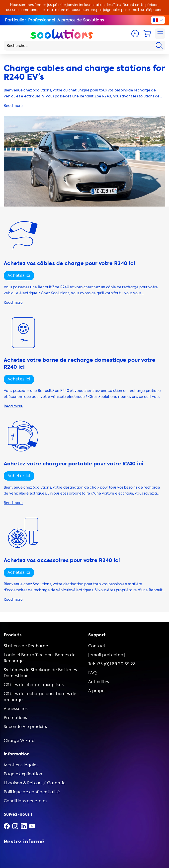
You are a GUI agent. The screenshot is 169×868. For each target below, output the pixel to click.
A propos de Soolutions (81, 20)
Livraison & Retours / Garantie (35, 783)
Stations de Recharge (26, 646)
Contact (97, 646)
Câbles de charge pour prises (34, 685)
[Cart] (147, 34)
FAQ (92, 673)
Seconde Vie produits (25, 727)
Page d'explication (23, 774)
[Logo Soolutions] (62, 34)
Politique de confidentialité (32, 792)
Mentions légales (21, 765)
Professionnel (42, 20)
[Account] (135, 34)
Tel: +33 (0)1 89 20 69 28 (112, 664)
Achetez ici (19, 275)
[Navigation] (160, 34)
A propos (97, 691)
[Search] (159, 46)
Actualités (99, 682)
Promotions (15, 718)
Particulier (16, 20)
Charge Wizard (19, 741)
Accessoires (16, 709)
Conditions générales (25, 801)
